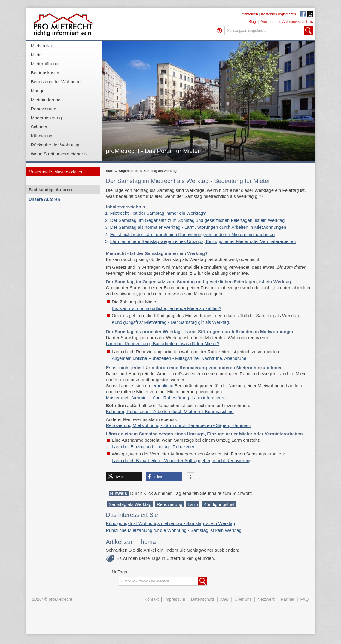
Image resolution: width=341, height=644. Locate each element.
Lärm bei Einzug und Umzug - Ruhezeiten (154, 447)
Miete (37, 55)
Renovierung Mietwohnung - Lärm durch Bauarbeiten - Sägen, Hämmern (179, 425)
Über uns (243, 599)
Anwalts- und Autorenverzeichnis (287, 22)
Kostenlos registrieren (279, 14)
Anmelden (250, 14)
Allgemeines (128, 171)
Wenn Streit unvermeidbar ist (60, 154)
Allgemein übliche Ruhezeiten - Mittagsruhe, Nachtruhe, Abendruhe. (180, 358)
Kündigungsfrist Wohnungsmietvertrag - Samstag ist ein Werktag (171, 523)
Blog (252, 22)
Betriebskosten (46, 73)
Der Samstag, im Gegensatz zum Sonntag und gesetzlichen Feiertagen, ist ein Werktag (198, 220)
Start (110, 171)
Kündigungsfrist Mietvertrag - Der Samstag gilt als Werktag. (171, 322)
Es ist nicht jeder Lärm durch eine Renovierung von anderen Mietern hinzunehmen (193, 234)
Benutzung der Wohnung (56, 82)
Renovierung (44, 109)
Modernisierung (46, 118)
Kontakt (152, 599)
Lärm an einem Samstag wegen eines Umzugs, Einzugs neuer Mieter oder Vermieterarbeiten (203, 241)
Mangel (38, 91)
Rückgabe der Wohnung (55, 145)
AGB (224, 599)
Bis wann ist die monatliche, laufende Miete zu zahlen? (166, 308)
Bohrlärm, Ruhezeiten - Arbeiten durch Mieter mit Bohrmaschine (170, 411)
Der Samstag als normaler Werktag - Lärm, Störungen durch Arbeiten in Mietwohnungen (198, 227)
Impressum (175, 599)
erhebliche (163, 386)
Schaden (40, 127)
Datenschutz (203, 599)
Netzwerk (266, 599)
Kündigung (42, 136)
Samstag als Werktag (160, 171)
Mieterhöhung (45, 64)
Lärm (193, 504)
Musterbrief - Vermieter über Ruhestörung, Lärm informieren (166, 398)
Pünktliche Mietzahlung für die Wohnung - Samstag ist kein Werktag (174, 530)
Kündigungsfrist (219, 504)
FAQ (304, 599)
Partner (288, 599)
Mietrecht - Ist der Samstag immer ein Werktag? (158, 213)
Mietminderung (46, 100)
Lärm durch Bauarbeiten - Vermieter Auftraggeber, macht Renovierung (182, 460)
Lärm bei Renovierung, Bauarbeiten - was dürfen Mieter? (163, 343)
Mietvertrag (42, 46)
